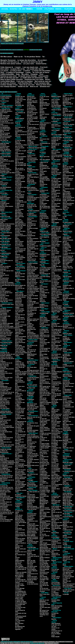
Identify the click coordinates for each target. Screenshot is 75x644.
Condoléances (31, 224)
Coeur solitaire (20, 540)
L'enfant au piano (68, 413)
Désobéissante (44, 376)
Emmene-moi (45, 87)
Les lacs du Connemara (55, 466)
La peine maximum (6, 97)
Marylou (18, 275)
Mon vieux (18, 219)
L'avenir (18, 67)
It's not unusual (67, 537)
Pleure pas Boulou (68, 203)
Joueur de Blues (56, 331)
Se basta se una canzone (32, 207)
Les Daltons (43, 296)
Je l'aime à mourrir (33, 290)
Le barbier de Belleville (67, 440)
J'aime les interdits (21, 572)
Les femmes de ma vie (7, 512)
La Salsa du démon (55, 614)
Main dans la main (6, 398)
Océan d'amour (5, 401)
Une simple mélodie (55, 403)
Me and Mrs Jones (6, 239)
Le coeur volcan (44, 464)
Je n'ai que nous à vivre (7, 284)
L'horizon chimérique (43, 494)
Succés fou (4, 407)
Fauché (17, 558)
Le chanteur (19, 130)
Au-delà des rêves (33, 423)
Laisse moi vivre (32, 577)
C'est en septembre (33, 436)
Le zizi (65, 217)
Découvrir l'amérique (66, 170)
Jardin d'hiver (31, 496)
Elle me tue (4, 421)
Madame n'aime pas (33, 319)
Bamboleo (30, 489)
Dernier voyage (56, 164)
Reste (17, 239)
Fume (17, 559)
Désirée (29, 441)
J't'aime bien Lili (68, 145)
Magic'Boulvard (32, 354)
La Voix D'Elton (20, 416)
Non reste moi (4, 366)
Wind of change (67, 376)
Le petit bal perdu (5, 253)
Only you (65, 123)
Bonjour (30, 553)
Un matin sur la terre (33, 338)
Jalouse (3, 424)
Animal (29, 265)
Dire (1, 277)
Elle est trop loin (20, 274)
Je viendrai (4, 430)
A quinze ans (4, 486)
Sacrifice (30, 171)
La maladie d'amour (55, 446)
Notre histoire (19, 222)
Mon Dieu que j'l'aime (67, 582)
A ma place (4, 196)
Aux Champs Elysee (44, 288)
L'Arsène (42, 221)
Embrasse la (66, 183)
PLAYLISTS (69, 9)
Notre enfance (19, 460)
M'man (17, 625)
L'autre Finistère (56, 114)
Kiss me (3, 262)
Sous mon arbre (44, 568)
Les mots (54, 565)
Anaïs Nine (66, 239)
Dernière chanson (33, 277)
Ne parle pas (19, 221)
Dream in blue (31, 361)
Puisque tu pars (44, 179)
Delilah (65, 536)
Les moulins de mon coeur (56, 355)
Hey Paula (66, 127)
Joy (28, 348)
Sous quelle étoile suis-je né (57, 400)
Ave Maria (3, 309)
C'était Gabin (19, 378)
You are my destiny (68, 124)
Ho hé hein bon (56, 587)
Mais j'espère (67, 193)
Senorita (3, 405)
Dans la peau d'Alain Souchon (12, 79)
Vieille (65, 300)
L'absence (18, 401)
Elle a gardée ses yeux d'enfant (57, 516)
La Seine (65, 552)
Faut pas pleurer (20, 177)
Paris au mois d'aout (44, 85)
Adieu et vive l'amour (31, 551)
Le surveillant (55, 470)
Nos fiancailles (56, 584)
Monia (65, 135)
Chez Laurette (56, 244)
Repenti (65, 234)
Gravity (42, 310)
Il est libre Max (32, 547)
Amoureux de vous (21, 296)
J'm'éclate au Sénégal (31, 151)
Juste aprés (43, 171)
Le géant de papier (45, 246)
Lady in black (67, 547)
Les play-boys (44, 224)
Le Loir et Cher (56, 277)
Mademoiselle (44, 501)
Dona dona (3, 460)
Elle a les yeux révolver (56, 153)
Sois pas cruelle (20, 347)
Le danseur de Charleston (67, 150)
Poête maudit (55, 637)
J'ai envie (30, 565)
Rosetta (3, 376)
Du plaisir (18, 495)
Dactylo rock (19, 546)
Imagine (42, 304)
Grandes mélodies (6, 356)
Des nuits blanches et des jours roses (7, 490)
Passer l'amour (56, 479)
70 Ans (17, 360)
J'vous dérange (20, 588)
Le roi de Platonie (5, 511)
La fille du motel (20, 596)
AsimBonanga (44, 313)
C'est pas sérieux (20, 297)
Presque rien (31, 328)
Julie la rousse (67, 277)
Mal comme (4, 400)
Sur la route (31, 410)
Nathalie (30, 461)
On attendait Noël (45, 524)
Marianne (54, 288)
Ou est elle (43, 534)
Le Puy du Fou (20, 424)
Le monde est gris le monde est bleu (33, 198)
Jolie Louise (19, 265)
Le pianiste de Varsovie (31, 451)
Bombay (54, 234)
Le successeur (56, 468)
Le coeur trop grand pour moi (44, 462)
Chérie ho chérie (20, 539)
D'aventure (66, 397)
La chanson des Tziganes (20, 403)
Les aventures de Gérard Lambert (68, 257)
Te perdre (30, 120)
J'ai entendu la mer (6, 388)
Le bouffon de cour (21, 202)
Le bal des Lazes (56, 383)
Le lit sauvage (4, 509)
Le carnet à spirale (68, 577)
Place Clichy (43, 546)
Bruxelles (54, 236)
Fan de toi (54, 250)
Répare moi (4, 372)
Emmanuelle (66, 184)
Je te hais (3, 429)
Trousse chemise (5, 338)
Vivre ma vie (19, 262)
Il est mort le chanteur (25, 81)
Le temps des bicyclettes (27, 60)
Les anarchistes (56, 105)
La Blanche (66, 244)
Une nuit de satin (56, 477)
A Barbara (18, 361)
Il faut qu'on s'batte (33, 407)
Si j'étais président (33, 430)
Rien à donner (19, 241)
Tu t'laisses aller (5, 340)
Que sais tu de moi (6, 446)
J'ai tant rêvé (31, 495)
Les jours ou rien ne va (7, 392)
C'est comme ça (32, 221)
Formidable (4, 313)
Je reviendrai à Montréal (67, 326)
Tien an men (4, 299)
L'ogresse (66, 420)
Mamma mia (43, 102)
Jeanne (42, 606)
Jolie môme (55, 102)
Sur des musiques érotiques (33, 539)
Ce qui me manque (21, 373)
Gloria (53, 370)
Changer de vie (5, 353)
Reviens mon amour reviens (11, 64)
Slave (29, 357)
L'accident (18, 590)
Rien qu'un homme (6, 136)
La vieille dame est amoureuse (32, 78)
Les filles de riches (55, 498)
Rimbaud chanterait (54, 304)
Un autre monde (68, 489)
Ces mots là (55, 240)
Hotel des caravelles (43, 408)
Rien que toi (19, 341)
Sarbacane (30, 332)
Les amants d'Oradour (19, 427)
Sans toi (65, 209)
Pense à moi (31, 200)
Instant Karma (41, 64)
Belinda (2, 457)
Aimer (65, 348)
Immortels (3, 145)
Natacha (42, 174)
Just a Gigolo (55, 130)
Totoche (18, 255)
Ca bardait (18, 503)
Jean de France (20, 400)
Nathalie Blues (20, 110)
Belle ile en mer (44, 600)
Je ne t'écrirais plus (6, 426)
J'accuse (54, 424)
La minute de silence (55, 197)
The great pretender (69, 511)
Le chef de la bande (33, 378)
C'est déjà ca (4, 159)
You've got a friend (45, 234)
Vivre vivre (30, 359)
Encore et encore (32, 282)
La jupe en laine (44, 443)
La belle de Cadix (57, 138)
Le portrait (3, 288)
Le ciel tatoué (44, 460)
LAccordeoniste (32, 158)
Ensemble (3, 179)
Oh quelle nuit (67, 359)
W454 (53, 492)
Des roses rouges (57, 135)
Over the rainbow (45, 159)
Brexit (48, 79)
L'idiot (42, 98)
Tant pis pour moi (20, 249)
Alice (17, 514)
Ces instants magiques (31, 519)
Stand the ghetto (5, 230)
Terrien (42, 575)
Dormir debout (32, 280)
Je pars (54, 575)
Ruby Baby (18, 345)
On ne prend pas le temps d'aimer (68, 198)
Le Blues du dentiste (31, 503)
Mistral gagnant (67, 262)
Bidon (2, 158)
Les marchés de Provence (32, 457)
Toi (43, 57)
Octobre (30, 323)
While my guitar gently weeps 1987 (68, 504)
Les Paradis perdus (6, 394)
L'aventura (30, 196)
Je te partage (67, 404)
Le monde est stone (69, 471)
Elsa (46, 78)
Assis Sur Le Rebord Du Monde (33, 267)
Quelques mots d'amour (56, 216)
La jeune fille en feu (18, 69)
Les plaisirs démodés (7, 323)
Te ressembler (31, 334)
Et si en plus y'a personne (5, 165)
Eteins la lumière (5, 198)
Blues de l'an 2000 (68, 167)
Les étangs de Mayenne (19, 440)
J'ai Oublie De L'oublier (19, 577)
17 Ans (2, 455)
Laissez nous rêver (33, 530)
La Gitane (18, 407)
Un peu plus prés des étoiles (32, 471)
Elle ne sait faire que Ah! (9, 78)
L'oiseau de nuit (56, 394)
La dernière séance (21, 594)
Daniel (53, 247)
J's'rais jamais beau (6, 432)
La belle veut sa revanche (56, 378)
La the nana (55, 104)
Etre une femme (56, 421)
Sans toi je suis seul (27, 85)
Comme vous (55, 246)
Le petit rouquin (56, 278)
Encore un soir (44, 167)
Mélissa (42, 506)
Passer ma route (56, 173)
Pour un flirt (55, 296)
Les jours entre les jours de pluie (45, 487)
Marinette (18, 211)
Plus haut (66, 483)
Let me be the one (68, 517)
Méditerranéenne (45, 104)
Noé (41, 520)
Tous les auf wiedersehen (67, 428)
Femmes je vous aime (8, 76)
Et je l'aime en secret (6, 476)
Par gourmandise (5, 331)
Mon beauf (66, 263)
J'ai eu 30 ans (44, 411)
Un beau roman (56, 319)
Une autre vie (4, 140)
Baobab (17, 370)
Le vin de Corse (44, 97)
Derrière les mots (45, 604)
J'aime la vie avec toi (6, 357)
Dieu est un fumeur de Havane (68, 384)
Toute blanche (67, 430)
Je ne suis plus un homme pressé (57, 432)
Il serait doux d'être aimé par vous (33, 526)
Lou (1, 397)
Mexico (54, 148)
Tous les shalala (5, 470)
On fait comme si (5, 291)
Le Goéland (31, 582)
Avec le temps (56, 99)
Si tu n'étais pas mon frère (32, 110)
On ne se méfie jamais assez (44, 526)
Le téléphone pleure (6, 467)
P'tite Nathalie (31, 536)
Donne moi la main (68, 176)
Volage (29, 140)
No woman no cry (5, 244)
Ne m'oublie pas (56, 345)
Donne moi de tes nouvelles (45, 380)
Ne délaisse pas (20, 626)
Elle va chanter (5, 117)
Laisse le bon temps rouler (19, 598)
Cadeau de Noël (56, 237)
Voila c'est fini (67, 490)
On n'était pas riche (21, 465)
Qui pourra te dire (57, 522)
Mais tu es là (66, 195)
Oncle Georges (20, 464)
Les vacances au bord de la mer (56, 342)
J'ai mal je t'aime (32, 566)
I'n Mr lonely (4, 247)
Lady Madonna (67, 496)
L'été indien (43, 297)
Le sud (53, 591)
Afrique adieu (55, 410)
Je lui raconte (55, 582)
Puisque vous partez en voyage (33, 374)
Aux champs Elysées (8, 87)
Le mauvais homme (55, 462)
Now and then (67, 498)
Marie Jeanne (55, 476)
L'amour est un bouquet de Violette (56, 140)
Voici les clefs (31, 432)
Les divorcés (55, 282)
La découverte (19, 198)
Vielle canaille (31, 139)
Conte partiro (4, 183)
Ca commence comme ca (31, 516)
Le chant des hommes (55, 454)
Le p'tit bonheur (32, 215)
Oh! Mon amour (6, 57)
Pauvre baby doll (32, 101)
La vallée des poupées (55, 451)
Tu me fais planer (57, 306)
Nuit (41, 176)
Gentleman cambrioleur (43, 214)
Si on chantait (44, 563)
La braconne (66, 405)
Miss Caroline (19, 623)
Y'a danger (30, 142)
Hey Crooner (31, 483)
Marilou (17, 328)
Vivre (41, 74)
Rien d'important (20, 340)
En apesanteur (5, 278)
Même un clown (20, 277)
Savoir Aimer (31, 252)
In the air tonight (68, 140)
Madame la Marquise (66, 226)
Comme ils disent (5, 310)
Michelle (30, 429)
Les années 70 (19, 429)
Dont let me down (68, 495)
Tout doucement (5, 236)
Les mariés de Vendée (19, 443)
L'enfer (17, 208)
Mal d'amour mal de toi (7, 480)
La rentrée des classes (19, 413)
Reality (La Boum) (68, 281)
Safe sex (3, 297)
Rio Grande (31, 105)
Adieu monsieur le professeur (45, 124)
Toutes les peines (68, 114)
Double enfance (44, 382)
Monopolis (55, 211)
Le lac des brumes (33, 584)
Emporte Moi (4, 119)
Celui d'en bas (4, 268)
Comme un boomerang (66, 381)
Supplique (30, 395)
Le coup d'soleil (67, 294)
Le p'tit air (54, 171)
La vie (53, 274)
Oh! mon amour (5, 402)
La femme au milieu (33, 190)
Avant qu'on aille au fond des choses (45, 344)
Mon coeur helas (45, 512)
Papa (2, 441)
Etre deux (54, 249)
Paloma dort (31, 97)
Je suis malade (67, 401)
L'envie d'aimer (5, 98)
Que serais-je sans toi (43, 81)
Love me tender (32, 183)
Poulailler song (5, 171)
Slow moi (3, 518)
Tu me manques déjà (42, 83)
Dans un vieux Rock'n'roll (67, 569)
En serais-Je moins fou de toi (32, 62)
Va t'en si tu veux (45, 590)
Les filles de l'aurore (66, 579)
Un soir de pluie (5, 241)
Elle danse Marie (32, 363)
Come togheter (67, 493)
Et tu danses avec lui (6, 260)
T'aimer (2, 481)
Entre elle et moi (5, 496)
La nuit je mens (16, 71)
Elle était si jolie (5, 116)
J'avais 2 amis (19, 309)
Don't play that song (6, 107)
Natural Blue (55, 533)
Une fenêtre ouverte (69, 132)
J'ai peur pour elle (33, 528)
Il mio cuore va (67, 372)
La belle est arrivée (45, 433)
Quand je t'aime (20, 473)
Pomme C (3, 294)
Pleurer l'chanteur (57, 294)
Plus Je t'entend (5, 133)
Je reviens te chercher (31, 444)
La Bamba (54, 121)
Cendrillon (66, 487)
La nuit (2, 104)
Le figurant (55, 460)
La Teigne (66, 249)
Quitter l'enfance (45, 558)
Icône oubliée (19, 566)
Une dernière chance (6, 300)
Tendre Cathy (4, 379)
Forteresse (55, 318)
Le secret (18, 438)
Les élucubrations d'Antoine (6, 188)
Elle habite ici (31, 405)
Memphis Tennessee (8, 60)
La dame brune (5, 203)
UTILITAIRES (49, 9)
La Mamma (3, 320)
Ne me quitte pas (45, 206)
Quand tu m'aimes (6, 335)
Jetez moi (18, 193)
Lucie (53, 635)
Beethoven (55, 411)
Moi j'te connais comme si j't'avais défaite (45, 509)
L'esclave (66, 419)
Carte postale (31, 271)
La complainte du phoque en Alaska (21, 592)
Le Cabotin (3, 322)
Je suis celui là (67, 479)
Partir (41, 539)
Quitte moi (66, 208)
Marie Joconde (5, 130)
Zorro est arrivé (32, 509)
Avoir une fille (67, 350)
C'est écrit (44, 67)
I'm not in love (4, 101)
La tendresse (19, 200)
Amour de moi (19, 363)
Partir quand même (33, 372)
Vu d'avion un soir (57, 310)
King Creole (31, 181)
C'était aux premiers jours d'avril (6, 112)
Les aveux (54, 281)
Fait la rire (30, 563)
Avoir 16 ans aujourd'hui (19, 516)
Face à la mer (4, 280)
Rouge (42, 181)
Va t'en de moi (44, 588)
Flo (64, 187)
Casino (53, 413)
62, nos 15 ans (56, 230)
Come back (19, 541)
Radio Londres (5, 199)
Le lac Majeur (55, 537)
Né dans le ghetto (5, 225)
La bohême (4, 319)
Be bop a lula (31, 388)
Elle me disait (19, 162)
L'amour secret (20, 410)
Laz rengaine (67, 410)
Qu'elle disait (4, 135)
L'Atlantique (66, 192)
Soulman (3, 214)
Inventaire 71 (55, 258)
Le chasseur (55, 275)
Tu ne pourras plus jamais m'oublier (33, 542)
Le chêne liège (32, 301)
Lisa (28, 318)
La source (43, 152)
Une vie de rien (44, 585)
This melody (43, 577)
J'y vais (29, 231)
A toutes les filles (20, 366)
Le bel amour (4, 126)
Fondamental (4, 281)
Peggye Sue (4, 256)
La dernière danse (57, 441)
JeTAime (54, 375)
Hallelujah (43, 262)
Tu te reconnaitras (57, 484)
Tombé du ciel (23, 87)
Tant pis (65, 341)
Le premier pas (56, 496)
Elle (1, 114)
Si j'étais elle (43, 562)
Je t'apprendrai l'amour (7, 427)
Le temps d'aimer (45, 490)
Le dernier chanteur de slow (20, 418)
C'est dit (3, 274)
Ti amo (65, 543)
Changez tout (55, 323)
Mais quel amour (5, 439)
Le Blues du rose (68, 530)
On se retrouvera (32, 341)
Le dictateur (4, 508)
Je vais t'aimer (56, 436)
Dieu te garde (19, 159)
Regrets (54, 561)
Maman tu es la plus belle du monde (56, 145)
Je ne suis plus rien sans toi (20, 311)
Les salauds (55, 284)
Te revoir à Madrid (21, 484)
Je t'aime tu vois (20, 192)
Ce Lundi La (55, 239)
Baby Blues (19, 518)
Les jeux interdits (45, 269)
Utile (41, 587)
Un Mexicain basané (33, 148)
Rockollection (44, 612)
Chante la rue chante (55, 629)
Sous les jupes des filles (8, 173)
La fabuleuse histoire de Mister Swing (57, 335)
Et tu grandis (4, 423)
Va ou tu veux (19, 256)
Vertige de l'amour (6, 151)
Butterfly (18, 272)
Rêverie (42, 111)
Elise (64, 214)
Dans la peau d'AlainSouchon (20, 381)
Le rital (2, 433)
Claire (29, 559)
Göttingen (3, 202)
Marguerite (66, 296)
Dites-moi (54, 325)
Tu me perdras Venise (32, 57)
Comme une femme (33, 275)
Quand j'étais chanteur (55, 298)
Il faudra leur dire (32, 287)
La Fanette (43, 199)
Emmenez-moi (4, 312)
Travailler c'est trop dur (44, 580)
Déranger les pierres (44, 370)
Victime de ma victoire (56, 555)
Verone (65, 351)
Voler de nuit (4, 301)
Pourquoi (18, 230)
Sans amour (19, 243)
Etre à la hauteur (32, 189)
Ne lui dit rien (19, 329)
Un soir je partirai (5, 521)
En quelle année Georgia (28, 76)
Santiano (42, 127)
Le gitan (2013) (20, 205)
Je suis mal (43, 419)
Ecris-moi (66, 177)
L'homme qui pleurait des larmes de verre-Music (56, 390)
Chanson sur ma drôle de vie (68, 557)
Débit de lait (4, 345)
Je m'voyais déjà (5, 316)
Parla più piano (67, 334)
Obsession (43, 522)
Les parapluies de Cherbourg (57, 358)
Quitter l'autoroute (21, 477)
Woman (42, 307)
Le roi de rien (55, 280)
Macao (53, 616)
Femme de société (6, 449)
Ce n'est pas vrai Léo (7, 487)
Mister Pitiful (19, 293)
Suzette (17, 269)
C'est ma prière (56, 509)
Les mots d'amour (33, 159)
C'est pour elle (67, 168)
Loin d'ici (54, 285)
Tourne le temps (20, 486)
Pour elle (65, 297)
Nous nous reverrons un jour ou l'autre (8, 329)
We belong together (69, 316)
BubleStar (43, 602)
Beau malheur (31, 187)
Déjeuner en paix (68, 476)
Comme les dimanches (19, 301)
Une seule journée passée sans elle (57, 349)
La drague (30, 480)
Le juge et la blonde (43, 466)
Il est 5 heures (44, 217)
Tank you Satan (56, 107)
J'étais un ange (56, 262)
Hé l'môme (18, 184)
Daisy (2, 385)
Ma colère (25, 74)
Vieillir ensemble (20, 258)
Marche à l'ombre (68, 260)
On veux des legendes (19, 629)
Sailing (65, 344)
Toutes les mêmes (68, 361)
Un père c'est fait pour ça (10, 62)
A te (1, 181)
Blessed (30, 168)
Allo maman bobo (6, 157)
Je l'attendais (55, 259)
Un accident (42, 60)
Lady (17, 313)
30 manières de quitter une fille (56, 228)
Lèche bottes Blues (21, 603)
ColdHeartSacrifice (33, 170)
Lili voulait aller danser (35, 69)
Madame (3, 435)
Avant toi (3, 269)
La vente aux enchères (31, 449)
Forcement (43, 400)
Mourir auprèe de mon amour (20, 286)
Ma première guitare (66, 356)
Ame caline (4, 69)
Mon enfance (19, 215)
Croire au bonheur (21, 157)
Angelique (54, 361)
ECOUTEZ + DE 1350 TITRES (20, 9)
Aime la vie (34, 87)
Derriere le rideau (45, 372)
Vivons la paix (31, 260)
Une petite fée (44, 584)
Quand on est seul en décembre (33, 247)
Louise (28, 72)
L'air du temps (31, 233)
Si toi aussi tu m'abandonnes (32, 108)
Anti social (66, 540)
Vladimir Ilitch (56, 489)
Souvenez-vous (44, 572)
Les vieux (43, 205)
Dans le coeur (19, 158)
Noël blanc (43, 148)
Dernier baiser (44, 603)
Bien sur (18, 142)
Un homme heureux (69, 587)
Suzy (2, 72)
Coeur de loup (67, 155)
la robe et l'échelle (33, 299)
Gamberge (18, 183)
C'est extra (55, 101)
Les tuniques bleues (19, 618)
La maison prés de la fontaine (56, 589)
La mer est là (4, 121)
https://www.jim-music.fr (52, 643)
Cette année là (4, 458)
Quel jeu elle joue (45, 550)
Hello (53, 117)
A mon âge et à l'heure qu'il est (44, 331)
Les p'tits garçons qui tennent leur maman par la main (21, 446)
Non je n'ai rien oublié (7, 326)
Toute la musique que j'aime (45, 326)
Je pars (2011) (56, 577)
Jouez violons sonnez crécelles (45, 428)
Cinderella (18, 299)
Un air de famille (68, 116)
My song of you (44, 610)
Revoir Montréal (20, 479)
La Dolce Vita (4, 391)
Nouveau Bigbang (45, 521)
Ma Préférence (44, 502)
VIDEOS (58, 9)
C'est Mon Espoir (45, 363)
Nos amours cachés (19, 457)
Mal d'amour (4, 479)
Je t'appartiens (32, 446)
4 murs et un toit (5, 217)
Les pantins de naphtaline (32, 314)
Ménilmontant (67, 102)
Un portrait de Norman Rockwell (32, 137)
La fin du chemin (56, 269)
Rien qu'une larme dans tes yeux (57, 526)
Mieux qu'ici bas (45, 157)
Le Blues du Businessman (4, 451)
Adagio (2, 176)
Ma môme (43, 241)
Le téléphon (55, 593)
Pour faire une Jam (6, 334)
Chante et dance (56, 110)
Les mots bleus (5, 408)
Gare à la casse (44, 404)
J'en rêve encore (32, 408)
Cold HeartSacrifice (25, 83)
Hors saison (31, 285)
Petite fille (3, 367)
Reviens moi (19, 338)
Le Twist (18, 622)
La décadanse (67, 389)
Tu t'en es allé (44, 582)
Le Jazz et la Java (20, 99)
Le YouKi (65, 304)
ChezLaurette (43, 76)
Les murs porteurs (33, 239)
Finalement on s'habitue (19, 179)
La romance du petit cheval (44, 451)
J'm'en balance (32, 569)
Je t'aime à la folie (68, 402)
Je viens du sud (56, 438)
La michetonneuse (56, 381)
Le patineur (43, 471)
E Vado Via (18, 394)
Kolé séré (66, 161)
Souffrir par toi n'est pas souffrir (45, 566)
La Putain (66, 436)
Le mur (29, 237)
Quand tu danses (45, 180)
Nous (41, 107)
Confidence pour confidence (45, 255)
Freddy (65, 364)
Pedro (41, 110)
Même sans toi (67, 591)
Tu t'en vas (3, 139)
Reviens (18, 240)
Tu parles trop (31, 127)
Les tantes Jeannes (33, 460)
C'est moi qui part (6, 420)
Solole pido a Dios (33, 253)
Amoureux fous (32, 514)
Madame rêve (4, 148)
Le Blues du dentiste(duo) (31, 500)
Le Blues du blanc (21, 602)
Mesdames (18, 212)
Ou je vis (65, 110)
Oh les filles (4, 193)
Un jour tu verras (56, 546)
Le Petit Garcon (67, 442)
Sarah (64, 446)
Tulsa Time (18, 499)
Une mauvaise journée (44, 271)
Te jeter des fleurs (33, 256)
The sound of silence (67, 457)
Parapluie (34, 74)
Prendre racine (5, 296)
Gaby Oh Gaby (5, 143)
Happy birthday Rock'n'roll (20, 561)
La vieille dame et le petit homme (6, 506)
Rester (42, 559)
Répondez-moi (32, 329)
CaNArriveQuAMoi (7, 74)
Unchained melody (68, 313)
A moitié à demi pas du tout (56, 179)
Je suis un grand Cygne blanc (45, 421)
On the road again (6, 227)
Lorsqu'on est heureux (44, 191)
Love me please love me (56, 396)
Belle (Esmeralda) (57, 606)
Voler (53, 490)
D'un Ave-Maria (56, 634)
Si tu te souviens (5, 138)
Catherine (18, 143)
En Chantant (55, 417)
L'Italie (2, 395)
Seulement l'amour (21, 496)
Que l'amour (19, 476)
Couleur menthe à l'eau (9, 85)
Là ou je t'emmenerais (31, 235)
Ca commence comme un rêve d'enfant (44, 359)
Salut (41, 299)
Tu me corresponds (33, 335)
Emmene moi (44, 391)
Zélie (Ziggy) (55, 222)
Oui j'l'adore (66, 130)
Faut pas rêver (67, 119)
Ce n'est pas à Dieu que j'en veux (21, 146)
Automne (42, 341)
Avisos (42, 347)
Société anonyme (32, 113)
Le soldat (30, 240)
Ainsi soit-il (55, 124)
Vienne (2, 211)
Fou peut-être (44, 401)
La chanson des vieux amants (44, 197)
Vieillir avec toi (32, 259)
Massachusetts (67, 508)
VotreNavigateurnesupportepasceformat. (25, 46)
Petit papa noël (67, 533)
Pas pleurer (43, 108)
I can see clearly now (30, 67)
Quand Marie (19, 234)
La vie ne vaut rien (6, 170)
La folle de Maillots (6, 499)
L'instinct (27, 71)
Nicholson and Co (57, 290)
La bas (42, 173)
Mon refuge (43, 514)
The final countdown (33, 211)
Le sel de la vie (32, 350)
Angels (65, 320)
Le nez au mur (19, 206)
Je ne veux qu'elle (57, 155)
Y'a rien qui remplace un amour (33, 144)
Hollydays (54, 373)
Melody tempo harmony (7, 224)
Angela (42, 334)
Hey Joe (42, 265)
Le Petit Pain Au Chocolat (44, 293)
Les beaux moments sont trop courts (33, 308)
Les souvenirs (44, 489)
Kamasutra (55, 376)
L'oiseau (3, 290)
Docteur (42, 378)
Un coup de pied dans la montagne (57, 308)
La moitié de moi (20, 408)
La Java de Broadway (55, 443)
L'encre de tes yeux (33, 303)
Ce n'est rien (43, 361)
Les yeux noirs (29, 64)
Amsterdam (43, 195)
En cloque (66, 243)
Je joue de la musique (7, 282)
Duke (18, 74)
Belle (2, 382)
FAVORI (39, 9)
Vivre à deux (19, 259)
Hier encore (4, 315)
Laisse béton (67, 246)
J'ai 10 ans (3, 167)
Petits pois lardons (45, 544)
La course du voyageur (55, 264)
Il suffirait (66, 435)
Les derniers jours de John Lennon (21, 435)
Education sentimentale (55, 169)
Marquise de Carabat (43, 504)
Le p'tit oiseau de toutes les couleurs (33, 454)
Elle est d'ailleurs (68, 179)
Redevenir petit (56, 501)
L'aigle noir (4, 205)
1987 (2, 265)
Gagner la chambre (45, 402)
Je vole (54, 439)
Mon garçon (19, 455)
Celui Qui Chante (56, 184)
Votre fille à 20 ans (68, 448)
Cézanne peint (56, 186)
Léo (16, 420)
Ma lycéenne (66, 146)
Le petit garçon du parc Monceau (21, 422)
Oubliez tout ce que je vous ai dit (56, 292)
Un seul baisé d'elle (21, 353)
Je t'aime (18, 190)
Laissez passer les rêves (56, 194)
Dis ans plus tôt (56, 416)
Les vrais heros (20, 621)
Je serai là (54, 435)
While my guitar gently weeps (67, 501)
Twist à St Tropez (20, 351)
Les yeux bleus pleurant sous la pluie (20, 319)
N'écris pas (43, 515)
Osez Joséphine (5, 149)
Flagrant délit (31, 524)
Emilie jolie (43, 389)
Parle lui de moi (5, 404)
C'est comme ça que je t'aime (56, 507)
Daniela (17, 547)
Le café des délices (69, 98)
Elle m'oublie (44, 319)
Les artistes (19, 430)
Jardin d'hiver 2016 (33, 498)
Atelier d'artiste (20, 364)
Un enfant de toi (67, 138)
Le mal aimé (4, 465)
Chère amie (55, 151)
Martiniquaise (67, 468)
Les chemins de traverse (32, 311)
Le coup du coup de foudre (20, 608)
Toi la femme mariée (6, 342)
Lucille (53, 344)
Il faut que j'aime (56, 256)
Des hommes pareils (33, 278)
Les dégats (43, 481)
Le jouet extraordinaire (7, 464)
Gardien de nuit (32, 284)
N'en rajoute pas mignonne (20, 331)
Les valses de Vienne (31, 352)
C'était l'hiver (31, 274)
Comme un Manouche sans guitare (67, 522)
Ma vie (2, 132)
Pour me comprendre (55, 213)
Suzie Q (17, 123)
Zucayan (42, 591)
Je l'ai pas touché (5, 389)
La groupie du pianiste (56, 191)
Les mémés (31, 413)
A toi (41, 285)
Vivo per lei (4, 184)
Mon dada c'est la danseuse (68, 425)
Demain (65, 108)
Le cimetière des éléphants (20, 605)
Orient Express (32, 531)
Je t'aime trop (19, 584)
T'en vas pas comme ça (55, 570)
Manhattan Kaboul (68, 259)
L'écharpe (30, 581)
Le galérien (31, 214)
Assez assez (43, 340)
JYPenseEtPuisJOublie (7, 461)
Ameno (29, 193)
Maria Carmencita (57, 209)
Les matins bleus (5, 129)
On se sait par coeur (6, 293)
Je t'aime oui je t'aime (7, 498)
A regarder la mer (5, 110)
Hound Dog (31, 180)
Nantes (2, 209)
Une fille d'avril (44, 613)
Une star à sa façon (33, 337)
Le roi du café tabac (69, 417)
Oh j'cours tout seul (69, 584)
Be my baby (66, 514)
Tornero (42, 133)
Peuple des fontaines (31, 326)
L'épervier (43, 126)
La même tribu (19, 600)
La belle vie (66, 354)
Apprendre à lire (45, 335)
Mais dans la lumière (55, 520)
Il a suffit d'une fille (21, 568)
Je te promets (44, 322)
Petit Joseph (43, 543)
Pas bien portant (32, 385)
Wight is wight (56, 312)
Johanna (3, 361)
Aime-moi (3, 416)
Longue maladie (56, 287)
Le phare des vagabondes (44, 473)
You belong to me (45, 274)
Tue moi (30, 258)
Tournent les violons (43, 185)
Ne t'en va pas (4, 364)
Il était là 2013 (56, 423)
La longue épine (44, 445)
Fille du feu (43, 398)
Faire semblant (20, 176)
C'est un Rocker (20, 533)
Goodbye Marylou (57, 372)
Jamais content (5, 168)
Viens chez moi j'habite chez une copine (68, 268)
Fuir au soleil (55, 252)
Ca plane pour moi (68, 222)
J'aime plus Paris (68, 527)
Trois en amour (20, 350)
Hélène (42, 405)
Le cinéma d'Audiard (54, 457)
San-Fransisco (56, 174)
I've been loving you (33, 288)
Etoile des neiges (68, 462)
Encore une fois (32, 442)
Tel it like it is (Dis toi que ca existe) (32, 118)
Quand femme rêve (45, 549)
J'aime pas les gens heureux (19, 574)
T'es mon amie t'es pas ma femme (56, 481)
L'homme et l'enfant (19, 506)
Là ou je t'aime (20, 411)
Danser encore (5, 275)
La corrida (30, 294)
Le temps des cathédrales (55, 608)
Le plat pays (43, 203)
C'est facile (18, 528)
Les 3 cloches (31, 161)
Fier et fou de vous (68, 571)
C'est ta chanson (56, 241)
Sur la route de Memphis (32, 115)
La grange (66, 594)
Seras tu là (55, 218)
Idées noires (4, 219)
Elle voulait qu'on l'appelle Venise (45, 387)
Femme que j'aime (45, 250)
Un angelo (43, 135)
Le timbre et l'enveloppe (15, 72)
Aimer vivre (43, 318)
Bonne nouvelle (32, 269)
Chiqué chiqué (5, 383)
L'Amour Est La (56, 199)
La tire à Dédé (67, 250)
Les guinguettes (5, 127)
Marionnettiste (67, 196)
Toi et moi (3, 337)
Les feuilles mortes (45, 268)
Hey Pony (18, 563)
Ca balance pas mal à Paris (56, 182)
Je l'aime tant (31, 568)
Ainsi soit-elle (19, 294)
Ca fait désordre (20, 521)
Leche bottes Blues (8, 81)
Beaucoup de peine (21, 372)
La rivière (54, 449)
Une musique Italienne (19, 488)
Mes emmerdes (5, 325)
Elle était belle (31, 562)
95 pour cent (31, 392)
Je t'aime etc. (44, 423)
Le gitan (18, 203)
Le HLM (65, 252)
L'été (2, 222)
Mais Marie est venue (7, 438)
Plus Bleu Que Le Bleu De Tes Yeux (20, 225)
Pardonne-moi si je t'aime (34, 79)
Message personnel (33, 370)
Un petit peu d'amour (8, 83)
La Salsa (3, 221)
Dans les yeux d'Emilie (44, 290)
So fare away (55, 578)
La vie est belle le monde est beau (32, 579)
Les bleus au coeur (68, 120)
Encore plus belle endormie (5, 492)
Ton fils (42, 183)
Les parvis (4, 71)
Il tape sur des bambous (67, 159)
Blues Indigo (43, 354)
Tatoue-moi (55, 553)
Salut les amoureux (43, 301)
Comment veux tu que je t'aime (57, 632)
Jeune (65, 528)
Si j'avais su (19, 244)
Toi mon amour (56, 159)
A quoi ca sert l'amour (31, 156)
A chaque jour (44, 329)
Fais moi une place (45, 394)
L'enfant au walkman (43, 469)
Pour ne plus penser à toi (19, 228)
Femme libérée (20, 119)
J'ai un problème (45, 320)
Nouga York (19, 101)
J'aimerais (18, 186)
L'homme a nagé (45, 492)
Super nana (55, 347)
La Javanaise (67, 391)
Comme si (3, 259)
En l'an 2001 (66, 186)
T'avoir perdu (19, 348)
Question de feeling (69, 299)
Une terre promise (33, 132)
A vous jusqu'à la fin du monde (45, 349)
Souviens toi (31, 255)
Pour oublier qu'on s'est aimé (56, 595)
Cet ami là (18, 379)
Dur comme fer (32, 281)
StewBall (42, 129)
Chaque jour (55, 316)
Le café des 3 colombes (67, 100)
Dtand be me (67, 499)
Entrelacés (18, 303)
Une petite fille (19, 105)
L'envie (42, 323)
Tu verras (18, 104)
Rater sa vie (18, 57)
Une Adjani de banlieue (56, 503)
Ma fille (65, 445)
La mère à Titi (67, 247)
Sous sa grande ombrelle (44, 570)
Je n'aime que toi (20, 580)
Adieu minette (67, 237)
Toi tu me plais (44, 578)
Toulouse (18, 102)
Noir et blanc (31, 244)
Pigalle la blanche (6, 228)
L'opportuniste (44, 227)
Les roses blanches (6, 233)
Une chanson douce (33, 508)
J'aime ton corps (45, 413)
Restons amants (45, 561)
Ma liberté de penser (33, 241)
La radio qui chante (69, 590)
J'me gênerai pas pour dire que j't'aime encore (68, 574)
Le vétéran (55, 474)
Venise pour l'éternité (43, 118)
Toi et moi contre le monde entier (6, 472)
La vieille (65, 438)
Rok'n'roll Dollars (68, 585)
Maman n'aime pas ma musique (21, 326)
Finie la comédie (20, 181)
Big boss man (19, 520)
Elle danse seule (32, 404)
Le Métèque (31, 394)
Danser (42, 367)
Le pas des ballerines (30, 305)
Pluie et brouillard (21, 337)
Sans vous (3, 517)
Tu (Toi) (65, 544)
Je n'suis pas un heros (41, 72)
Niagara (42, 518)
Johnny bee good (5, 411)
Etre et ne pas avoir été (56, 419)
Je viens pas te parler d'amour (20, 195)
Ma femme (3, 436)
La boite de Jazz (56, 332)
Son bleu (65, 265)
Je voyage (3, 318)
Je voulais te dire (57, 329)
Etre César (18, 389)
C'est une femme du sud (8, 354)
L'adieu (17, 405)
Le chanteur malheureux (8, 462)
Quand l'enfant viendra (67, 206)
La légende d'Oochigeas (67, 339)
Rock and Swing (20, 268)
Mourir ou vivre (44, 105)
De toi (29, 424)
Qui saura (54, 524)
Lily (64, 218)
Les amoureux (44, 477)
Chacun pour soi (20, 534)
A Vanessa (3, 417)
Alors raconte (31, 435)
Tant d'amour (44, 574)
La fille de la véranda (43, 438)
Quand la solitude (20, 474)
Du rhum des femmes (67, 466)
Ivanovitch (43, 410)
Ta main (17, 480)
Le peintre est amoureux (67, 415)
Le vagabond (4, 468)
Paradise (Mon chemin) (56, 601)
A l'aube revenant (32, 263)
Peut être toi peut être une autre (20, 471)
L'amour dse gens (45, 446)
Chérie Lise (55, 243)
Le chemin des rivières (44, 457)
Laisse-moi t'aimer (57, 518)
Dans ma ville (31, 561)
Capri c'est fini (31, 555)
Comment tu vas (45, 366)
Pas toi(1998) (44, 177)
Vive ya (2, 250)
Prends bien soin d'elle (7, 445)
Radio (53, 398)
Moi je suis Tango (32, 486)
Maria (64, 565)
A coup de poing (20, 140)
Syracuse (30, 505)
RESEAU (30, 9)
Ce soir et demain (5, 266)
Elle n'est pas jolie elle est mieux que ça (21, 165)
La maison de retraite (55, 339)
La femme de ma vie (6, 363)
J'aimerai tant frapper (19, 307)
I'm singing (18, 398)
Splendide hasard (57, 219)
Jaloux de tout (44, 414)
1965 (53, 408)
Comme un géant (5, 154)
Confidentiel (43, 165)
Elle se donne (19, 168)
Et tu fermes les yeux (7, 120)
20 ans (65, 165)
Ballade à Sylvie (56, 97)
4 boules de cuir (20, 97)
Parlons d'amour (32, 533)
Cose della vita (32, 205)
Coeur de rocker (45, 364)
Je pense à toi (56, 260)
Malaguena (3, 348)
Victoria (54, 487)
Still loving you (67, 375)
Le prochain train (45, 476)
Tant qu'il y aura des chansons (20, 482)
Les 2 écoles (55, 464)
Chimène (65, 272)
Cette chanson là (7, 67)
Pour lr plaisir (31, 534)
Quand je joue (44, 547)
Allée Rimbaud (56, 623)
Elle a (17, 161)
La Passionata (31, 484)
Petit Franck (31, 356)
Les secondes (19, 209)
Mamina (54, 619)
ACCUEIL (5, 9)
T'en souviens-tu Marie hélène (20, 251)
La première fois (56, 448)
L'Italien (65, 443)
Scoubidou (66, 360)
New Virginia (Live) (45, 517)
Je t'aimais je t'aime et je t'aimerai (33, 292)
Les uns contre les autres (56, 204)
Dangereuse (4, 386)
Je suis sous (19, 98)
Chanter (30, 222)
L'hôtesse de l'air (45, 225)
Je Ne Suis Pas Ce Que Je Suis (57, 430)
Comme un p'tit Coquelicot (56, 541)
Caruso (29, 219)
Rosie (29, 331)
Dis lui (53, 511)
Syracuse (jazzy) (32, 506)
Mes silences (19, 214)
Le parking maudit (21, 616)
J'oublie (42, 426)
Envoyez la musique (18, 173)
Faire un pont (19, 304)
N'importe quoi (32, 243)
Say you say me (56, 119)
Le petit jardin (44, 222)
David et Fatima (67, 231)
